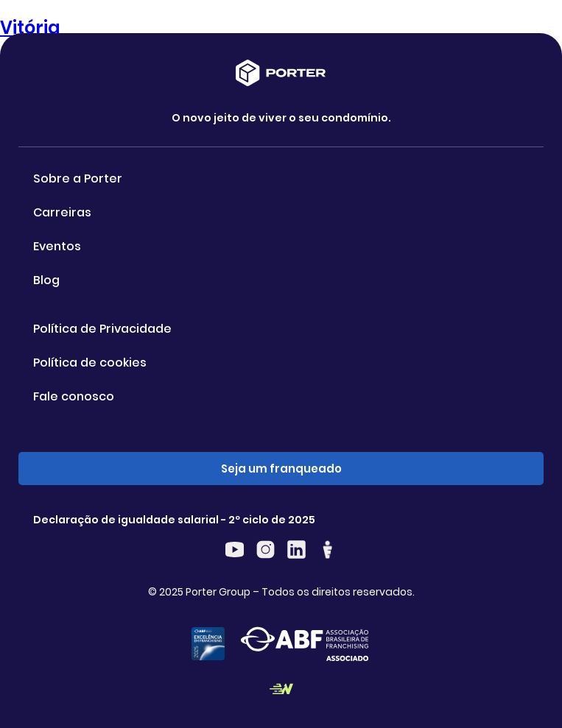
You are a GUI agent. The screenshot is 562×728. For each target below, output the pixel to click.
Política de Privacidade (102, 329)
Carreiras (62, 212)
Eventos (57, 246)
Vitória (30, 28)
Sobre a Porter (78, 179)
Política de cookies (90, 363)
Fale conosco (74, 396)
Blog (46, 280)
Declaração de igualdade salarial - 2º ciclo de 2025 (174, 520)
